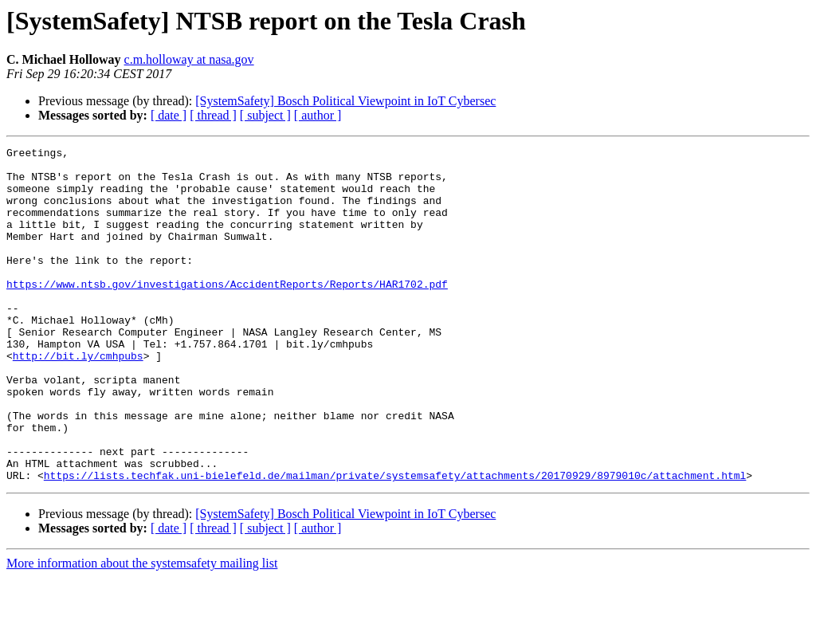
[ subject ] (265, 115)
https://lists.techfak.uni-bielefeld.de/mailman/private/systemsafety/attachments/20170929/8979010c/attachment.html (395, 542)
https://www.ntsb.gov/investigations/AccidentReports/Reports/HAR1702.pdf (227, 312)
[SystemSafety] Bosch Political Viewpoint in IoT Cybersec (345, 101)
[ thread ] (213, 115)
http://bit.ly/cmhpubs (78, 399)
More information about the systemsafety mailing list (142, 630)
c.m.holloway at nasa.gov (189, 59)
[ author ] (318, 115)
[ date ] (169, 115)
